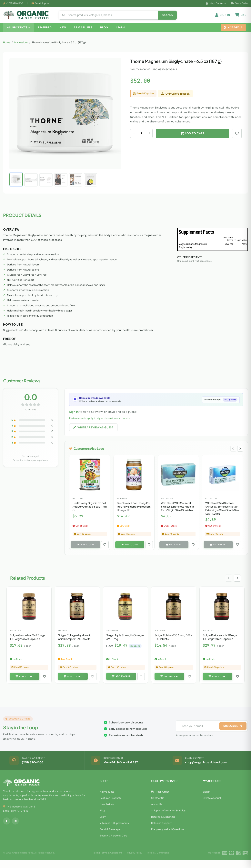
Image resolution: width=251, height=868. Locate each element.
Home (7, 48)
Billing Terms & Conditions (108, 861)
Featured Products (111, 806)
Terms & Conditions (158, 861)
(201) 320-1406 (15, 3)
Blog (102, 819)
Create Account (212, 806)
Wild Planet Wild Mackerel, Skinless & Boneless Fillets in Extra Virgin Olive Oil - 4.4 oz (177, 513)
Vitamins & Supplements (114, 831)
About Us (157, 812)
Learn (103, 825)
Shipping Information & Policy (168, 819)
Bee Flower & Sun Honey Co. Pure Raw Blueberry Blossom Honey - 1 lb (134, 513)
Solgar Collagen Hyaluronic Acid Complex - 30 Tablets (75, 644)
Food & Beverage (110, 837)
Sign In (206, 800)
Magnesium (21, 48)
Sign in (74, 417)
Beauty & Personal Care (114, 844)
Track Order (239, 3)
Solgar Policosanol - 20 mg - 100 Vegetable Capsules (220, 644)
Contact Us (158, 806)
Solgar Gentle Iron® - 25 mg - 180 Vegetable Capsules (28, 644)
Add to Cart (192, 139)
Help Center (216, 3)
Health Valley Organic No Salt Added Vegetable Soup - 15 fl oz (90, 513)
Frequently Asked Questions (168, 837)
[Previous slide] (232, 455)
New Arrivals (107, 812)
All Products (107, 800)
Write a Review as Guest (95, 433)
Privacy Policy (135, 861)
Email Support (43, 3)
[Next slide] (240, 455)
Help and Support (161, 831)
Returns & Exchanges (163, 825)
